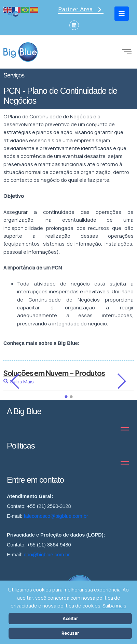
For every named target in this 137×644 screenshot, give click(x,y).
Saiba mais (114, 606)
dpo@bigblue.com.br (47, 555)
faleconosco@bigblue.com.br (56, 516)
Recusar (70, 633)
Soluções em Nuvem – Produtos (54, 373)
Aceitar (70, 618)
